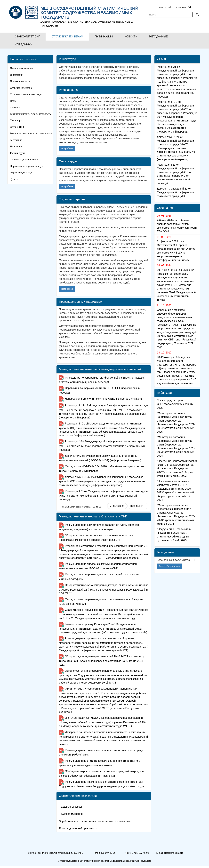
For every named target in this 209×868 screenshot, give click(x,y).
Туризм (14, 179)
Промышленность (20, 81)
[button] (27, 37)
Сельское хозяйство (21, 88)
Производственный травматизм (78, 828)
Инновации (16, 75)
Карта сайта (167, 7)
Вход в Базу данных (170, 572)
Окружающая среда (21, 173)
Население (16, 146)
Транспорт (16, 120)
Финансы (15, 107)
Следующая (117, 506)
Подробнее (67, 148)
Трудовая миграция (71, 814)
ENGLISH (181, 7)
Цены (13, 101)
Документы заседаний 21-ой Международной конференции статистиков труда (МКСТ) (175, 198)
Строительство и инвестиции (26, 94)
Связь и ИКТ (17, 127)
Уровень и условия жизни (24, 159)
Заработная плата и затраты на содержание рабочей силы (95, 821)
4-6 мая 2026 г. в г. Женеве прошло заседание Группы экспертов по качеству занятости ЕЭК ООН (177, 232)
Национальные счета (22, 68)
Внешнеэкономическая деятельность (30, 114)
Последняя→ (138, 506)
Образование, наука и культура (27, 166)
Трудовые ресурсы (70, 807)
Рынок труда (18, 153)
